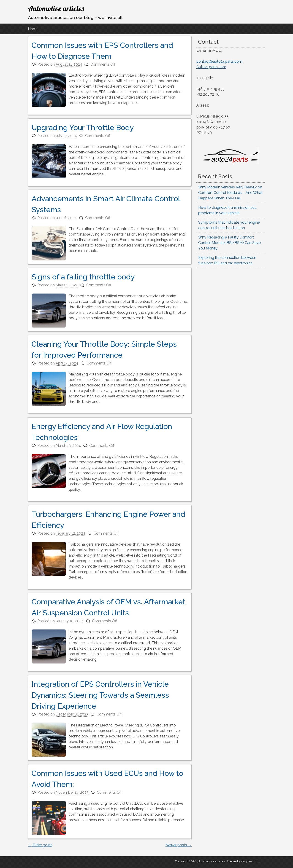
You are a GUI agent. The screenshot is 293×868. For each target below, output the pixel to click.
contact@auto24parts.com (219, 61)
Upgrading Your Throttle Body (83, 127)
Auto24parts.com (211, 67)
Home (33, 29)
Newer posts (179, 845)
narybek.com (250, 861)
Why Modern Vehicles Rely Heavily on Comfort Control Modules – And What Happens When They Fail (230, 193)
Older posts (40, 845)
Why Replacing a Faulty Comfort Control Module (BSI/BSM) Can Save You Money (229, 243)
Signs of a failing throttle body (83, 277)
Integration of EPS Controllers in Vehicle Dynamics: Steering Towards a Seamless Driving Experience (100, 695)
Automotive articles (56, 8)
